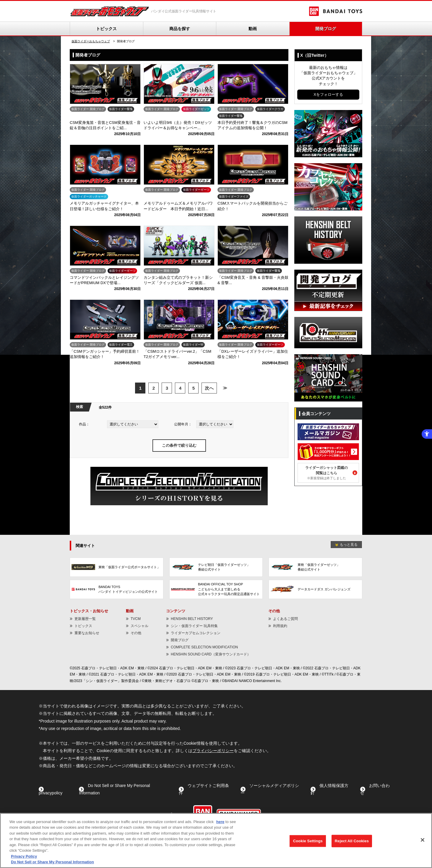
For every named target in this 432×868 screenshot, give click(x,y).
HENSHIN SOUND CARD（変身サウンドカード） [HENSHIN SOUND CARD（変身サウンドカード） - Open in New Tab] (211, 654)
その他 (136, 633)
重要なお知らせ (87, 633)
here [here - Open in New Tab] (220, 822)
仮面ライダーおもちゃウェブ (91, 41)
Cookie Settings (308, 841)
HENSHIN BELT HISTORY (192, 619)
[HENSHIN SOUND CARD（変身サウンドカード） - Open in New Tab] (328, 357)
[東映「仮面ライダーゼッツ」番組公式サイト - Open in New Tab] (315, 567)
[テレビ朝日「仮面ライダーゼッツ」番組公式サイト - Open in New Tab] (216, 567)
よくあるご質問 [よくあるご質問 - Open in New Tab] (285, 619)
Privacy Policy (24, 856)
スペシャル (139, 626)
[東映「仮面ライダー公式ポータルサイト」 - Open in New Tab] (117, 567)
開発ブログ (326, 29)
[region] (216, 841)
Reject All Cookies (352, 841)
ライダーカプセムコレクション (196, 633)
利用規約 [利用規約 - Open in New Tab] (280, 626)
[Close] (423, 840)
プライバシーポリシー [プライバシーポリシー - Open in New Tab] (213, 751)
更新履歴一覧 (85, 619)
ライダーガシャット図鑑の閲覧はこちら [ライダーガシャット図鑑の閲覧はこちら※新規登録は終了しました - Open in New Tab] (327, 473)
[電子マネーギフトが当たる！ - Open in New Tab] (328, 444)
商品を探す (180, 29)
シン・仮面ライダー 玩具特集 (194, 626)
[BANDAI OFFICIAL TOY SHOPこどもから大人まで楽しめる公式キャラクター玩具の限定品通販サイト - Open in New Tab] (216, 589)
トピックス (106, 29)
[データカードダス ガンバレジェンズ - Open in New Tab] (315, 589)
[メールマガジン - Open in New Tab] (328, 425)
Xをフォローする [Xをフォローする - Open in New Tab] (328, 94)
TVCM (136, 619)
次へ (209, 388)
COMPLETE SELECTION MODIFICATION (204, 647)
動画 (253, 29)
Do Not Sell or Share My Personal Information (52, 862)
